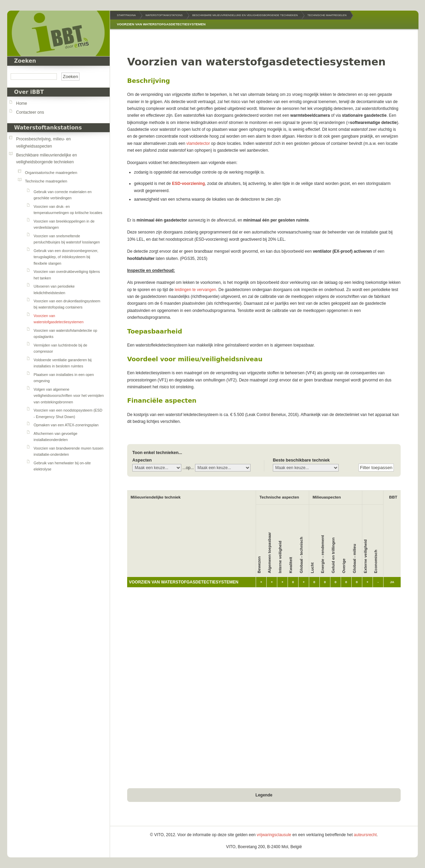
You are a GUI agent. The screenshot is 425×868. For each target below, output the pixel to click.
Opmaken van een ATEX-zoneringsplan (66, 425)
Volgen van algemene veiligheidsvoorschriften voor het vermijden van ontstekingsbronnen (69, 396)
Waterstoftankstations (48, 128)
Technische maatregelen (46, 181)
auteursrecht (365, 835)
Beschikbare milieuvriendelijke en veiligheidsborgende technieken (245, 15)
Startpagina (126, 15)
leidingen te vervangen (196, 290)
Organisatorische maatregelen (51, 173)
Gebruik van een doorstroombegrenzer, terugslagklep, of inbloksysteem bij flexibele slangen (66, 257)
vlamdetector (198, 143)
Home (22, 103)
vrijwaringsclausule (274, 835)
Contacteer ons (30, 112)
